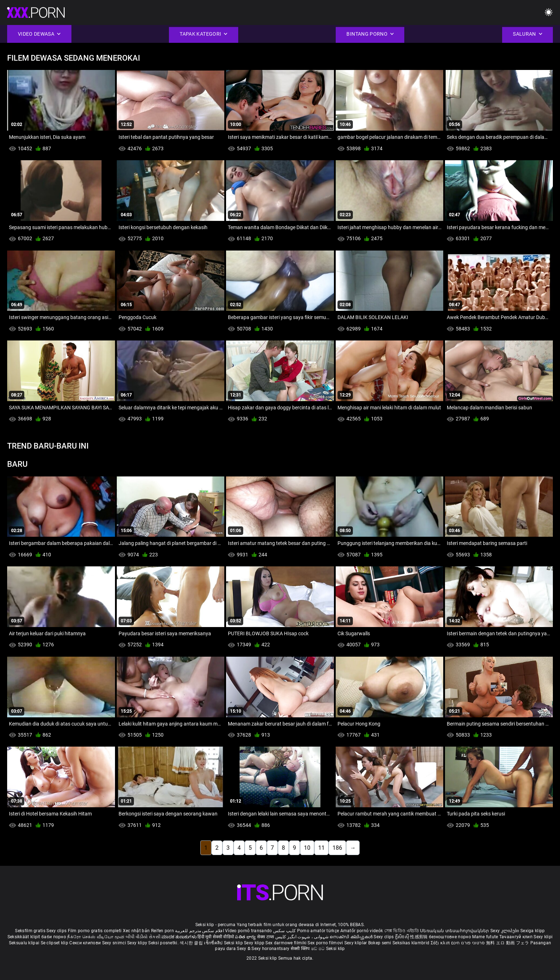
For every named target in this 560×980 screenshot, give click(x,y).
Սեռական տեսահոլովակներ (455, 931)
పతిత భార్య (246, 937)
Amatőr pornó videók (362, 931)
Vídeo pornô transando (248, 931)
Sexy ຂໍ (244, 949)
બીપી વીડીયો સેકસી (143, 937)
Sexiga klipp (533, 931)
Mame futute (485, 937)
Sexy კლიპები (505, 931)
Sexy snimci (115, 943)
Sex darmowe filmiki (286, 943)
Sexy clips (57, 931)
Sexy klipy (138, 943)
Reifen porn (162, 931)
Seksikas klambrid (411, 943)
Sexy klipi (543, 937)
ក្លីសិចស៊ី (403, 937)
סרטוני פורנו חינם (468, 943)
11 (321, 848)
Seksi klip (234, 943)
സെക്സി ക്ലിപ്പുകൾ (352, 937)
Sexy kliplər (356, 943)
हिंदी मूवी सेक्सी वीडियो (216, 937)
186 (337, 848)
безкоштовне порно (450, 937)
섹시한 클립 (192, 943)
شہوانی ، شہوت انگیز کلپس (303, 937)
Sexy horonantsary (271, 949)
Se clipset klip (55, 943)
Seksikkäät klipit (24, 937)
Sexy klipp (255, 943)
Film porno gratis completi (95, 931)
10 (307, 848)
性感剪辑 (419, 937)
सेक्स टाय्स (266, 937)
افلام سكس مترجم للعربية (199, 931)
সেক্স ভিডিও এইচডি (402, 931)
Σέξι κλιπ (441, 943)
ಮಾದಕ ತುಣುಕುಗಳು (179, 937)
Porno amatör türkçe (318, 931)
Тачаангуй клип (517, 937)
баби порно (54, 937)
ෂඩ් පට (319, 949)
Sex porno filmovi (325, 943)
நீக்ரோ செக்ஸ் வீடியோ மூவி (96, 937)
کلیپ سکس (284, 931)
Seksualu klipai (25, 943)
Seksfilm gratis (30, 931)
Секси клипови (86, 943)
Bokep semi (380, 943)
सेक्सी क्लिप (301, 949)
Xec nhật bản (136, 931)
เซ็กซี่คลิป (214, 943)
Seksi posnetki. (164, 943)
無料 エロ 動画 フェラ (508, 943)
